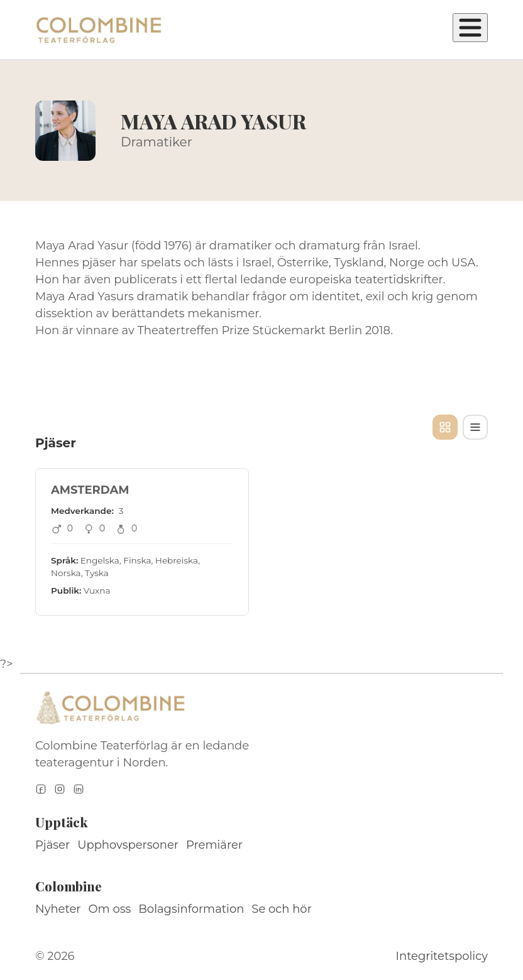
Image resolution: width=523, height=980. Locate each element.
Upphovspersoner (128, 845)
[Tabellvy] (475, 427)
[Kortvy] (445, 427)
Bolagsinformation (191, 909)
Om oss (110, 909)
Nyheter (58, 909)
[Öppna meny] (470, 28)
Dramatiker (157, 142)
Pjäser (52, 845)
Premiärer (214, 845)
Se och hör (282, 909)
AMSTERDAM (90, 490)
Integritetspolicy (442, 956)
